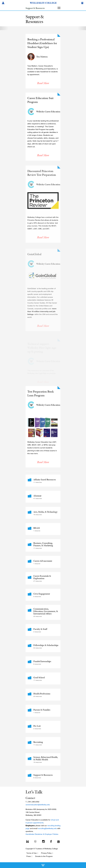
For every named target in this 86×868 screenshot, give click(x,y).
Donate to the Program (44, 856)
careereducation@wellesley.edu (38, 805)
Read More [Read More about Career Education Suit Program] (43, 156)
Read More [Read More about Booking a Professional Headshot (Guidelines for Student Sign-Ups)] (43, 85)
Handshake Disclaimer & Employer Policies (42, 834)
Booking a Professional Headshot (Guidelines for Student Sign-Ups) (42, 45)
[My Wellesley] (3, 3)
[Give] (83, 3)
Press (29, 856)
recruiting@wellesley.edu (47, 828)
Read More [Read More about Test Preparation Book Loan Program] (43, 464)
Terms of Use (32, 853)
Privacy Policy (46, 853)
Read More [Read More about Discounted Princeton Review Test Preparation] (43, 242)
